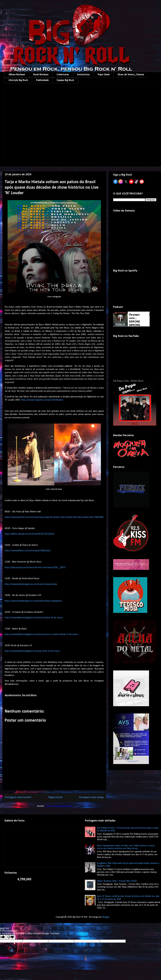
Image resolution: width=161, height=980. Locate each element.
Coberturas (63, 75)
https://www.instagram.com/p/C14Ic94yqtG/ (42, 400)
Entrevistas (83, 75)
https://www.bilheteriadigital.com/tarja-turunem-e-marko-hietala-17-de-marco (41, 634)
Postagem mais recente (18, 797)
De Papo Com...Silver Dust (128, 381)
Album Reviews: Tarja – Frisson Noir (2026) (117, 881)
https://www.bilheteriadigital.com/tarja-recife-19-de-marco (32, 651)
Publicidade (42, 80)
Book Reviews (41, 75)
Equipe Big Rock (65, 80)
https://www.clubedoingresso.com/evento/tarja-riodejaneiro (33, 601)
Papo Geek (104, 75)
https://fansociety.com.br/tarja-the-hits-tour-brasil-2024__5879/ (35, 568)
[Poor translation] (11, 937)
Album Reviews (17, 75)
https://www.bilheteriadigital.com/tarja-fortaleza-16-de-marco (34, 618)
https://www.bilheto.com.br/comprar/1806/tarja (27, 551)
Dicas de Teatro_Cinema (131, 75)
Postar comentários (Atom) (58, 806)
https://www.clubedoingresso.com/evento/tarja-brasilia (31, 584)
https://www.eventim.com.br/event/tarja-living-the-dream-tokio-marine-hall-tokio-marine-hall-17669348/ (54, 517)
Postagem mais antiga (91, 797)
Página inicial (55, 797)
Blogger (106, 917)
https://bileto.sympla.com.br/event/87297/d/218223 (30, 534)
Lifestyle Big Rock (18, 80)
